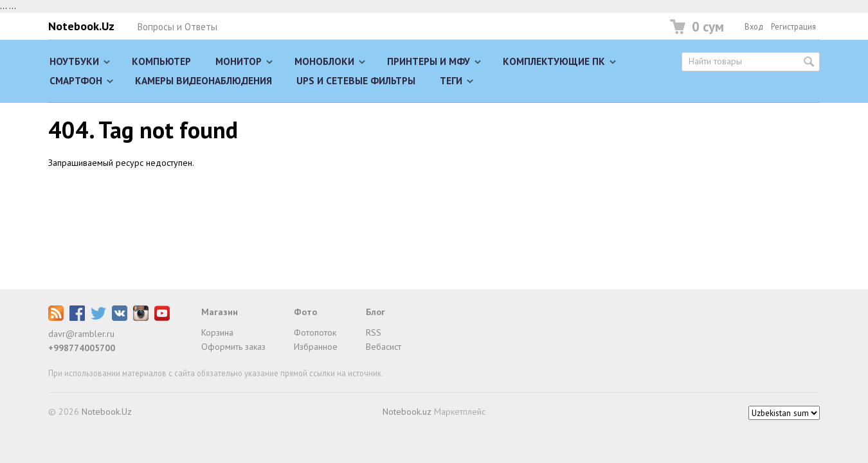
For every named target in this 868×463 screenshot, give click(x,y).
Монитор (239, 61)
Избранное (316, 347)
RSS (374, 332)
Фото (305, 312)
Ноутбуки (74, 61)
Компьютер (161, 61)
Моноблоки (324, 61)
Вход (754, 26)
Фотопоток (315, 332)
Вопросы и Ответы (177, 26)
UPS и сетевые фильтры (356, 80)
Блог (375, 312)
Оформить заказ (233, 347)
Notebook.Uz (81, 26)
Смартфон (76, 80)
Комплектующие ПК (554, 61)
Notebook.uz (407, 412)
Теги (451, 80)
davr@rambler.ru (81, 334)
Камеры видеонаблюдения (203, 80)
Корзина (217, 332)
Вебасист (384, 347)
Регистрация (793, 26)
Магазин (220, 312)
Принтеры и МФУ (429, 61)
